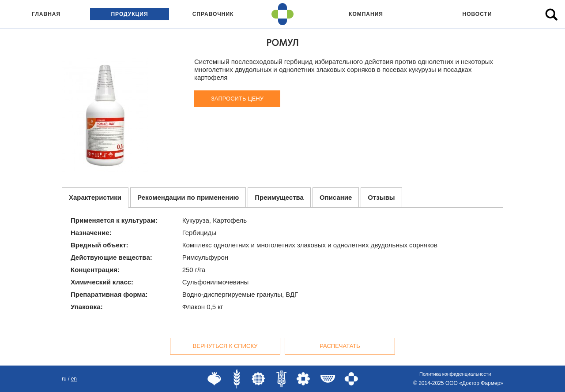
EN (74, 379)
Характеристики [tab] (95, 197)
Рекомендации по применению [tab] (188, 197)
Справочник (213, 14)
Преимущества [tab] (279, 197)
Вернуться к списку (225, 346)
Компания (366, 14)
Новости (477, 14)
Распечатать (340, 346)
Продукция (129, 14)
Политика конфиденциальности (455, 374)
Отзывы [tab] (381, 197)
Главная (46, 14)
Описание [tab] (336, 197)
